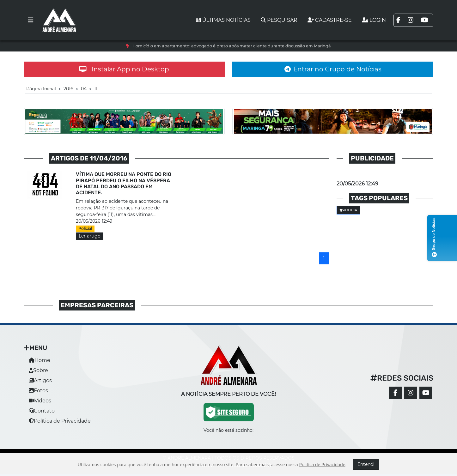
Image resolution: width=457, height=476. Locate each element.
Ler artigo (90, 236)
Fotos (38, 391)
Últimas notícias (223, 20)
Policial (85, 229)
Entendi (366, 464)
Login (374, 20)
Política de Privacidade (60, 421)
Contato (42, 411)
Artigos (40, 380)
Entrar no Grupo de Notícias (333, 69)
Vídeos (40, 401)
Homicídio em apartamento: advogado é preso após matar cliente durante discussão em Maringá (232, 46)
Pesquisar (279, 20)
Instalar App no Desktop (124, 69)
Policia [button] (348, 210)
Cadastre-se (330, 20)
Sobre (38, 370)
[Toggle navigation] (31, 20)
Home (40, 360)
